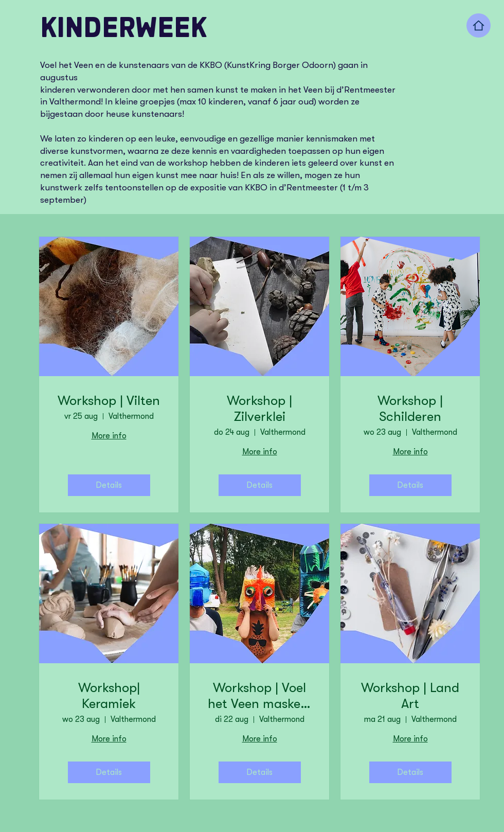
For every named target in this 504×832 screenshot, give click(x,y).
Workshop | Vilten (109, 401)
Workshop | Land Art (410, 696)
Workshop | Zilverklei (259, 409)
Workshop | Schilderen (410, 409)
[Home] (479, 25)
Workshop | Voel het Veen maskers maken (259, 696)
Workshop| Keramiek (109, 696)
